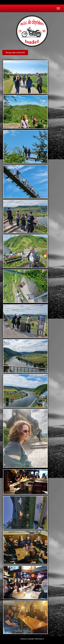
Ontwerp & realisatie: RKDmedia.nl (32, 639)
